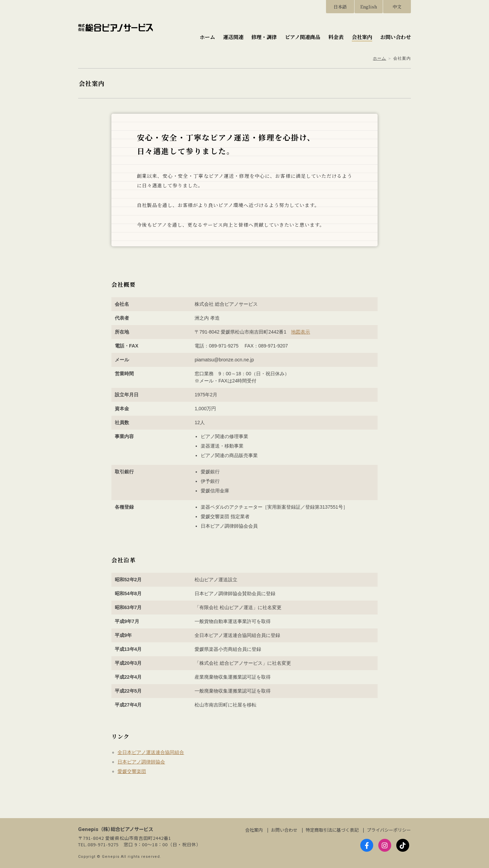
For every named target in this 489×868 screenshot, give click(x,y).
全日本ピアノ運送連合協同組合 (151, 752)
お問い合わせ (396, 37)
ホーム (207, 37)
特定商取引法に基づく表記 (332, 830)
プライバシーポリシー (389, 830)
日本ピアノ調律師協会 (141, 762)
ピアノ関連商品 (303, 37)
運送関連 (233, 37)
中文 (397, 7)
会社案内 (362, 37)
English (369, 7)
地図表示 (301, 332)
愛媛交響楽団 (132, 771)
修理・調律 (264, 37)
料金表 (336, 37)
